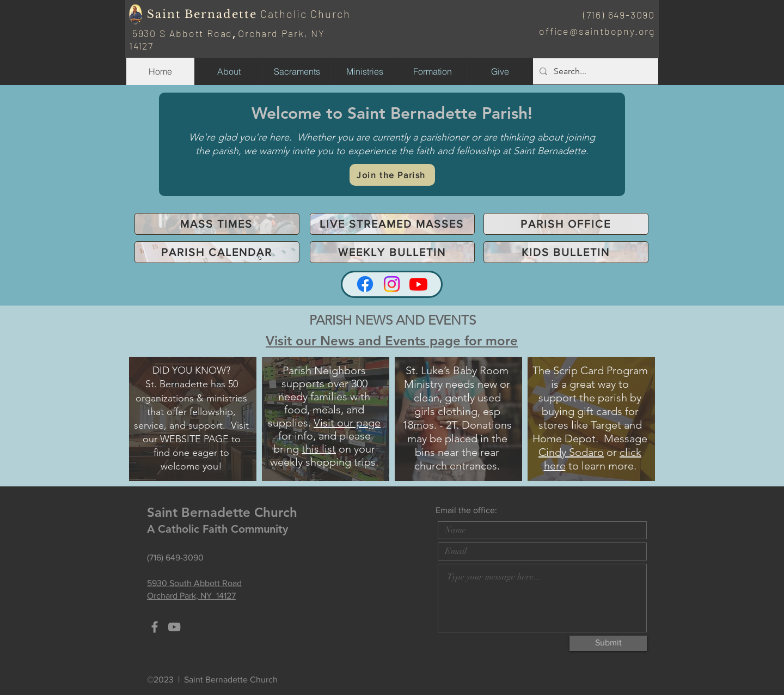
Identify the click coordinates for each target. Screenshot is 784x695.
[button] (365, 71)
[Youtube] (418, 284)
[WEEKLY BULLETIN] (392, 252)
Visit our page (347, 423)
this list (319, 449)
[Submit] (608, 643)
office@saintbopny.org (597, 31)
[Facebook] (365, 284)
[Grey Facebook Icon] (155, 627)
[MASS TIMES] (217, 224)
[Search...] (595, 71)
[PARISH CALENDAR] (217, 252)
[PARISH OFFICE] (566, 224)
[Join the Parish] (392, 175)
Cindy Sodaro (571, 452)
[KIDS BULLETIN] (566, 252)
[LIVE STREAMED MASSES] (392, 224)
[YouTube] (174, 627)
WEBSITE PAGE (194, 439)
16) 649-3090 (623, 15)
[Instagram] (392, 284)
